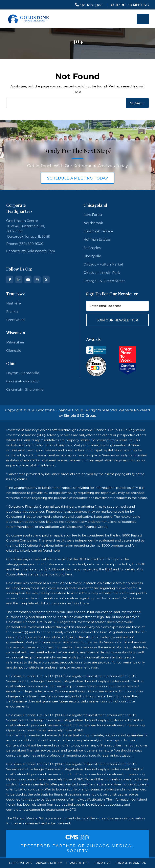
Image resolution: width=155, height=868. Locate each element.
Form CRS (102, 863)
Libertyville (92, 256)
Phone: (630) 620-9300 (25, 244)
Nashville (14, 303)
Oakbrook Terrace (98, 231)
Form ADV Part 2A (130, 863)
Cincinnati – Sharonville (25, 390)
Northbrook (93, 223)
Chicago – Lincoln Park (102, 273)
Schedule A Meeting (130, 5)
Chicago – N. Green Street (104, 281)
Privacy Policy (49, 863)
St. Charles (92, 248)
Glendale (14, 351)
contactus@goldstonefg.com (31, 251)
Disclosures (20, 863)
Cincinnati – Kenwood (24, 381)
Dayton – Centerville (23, 373)
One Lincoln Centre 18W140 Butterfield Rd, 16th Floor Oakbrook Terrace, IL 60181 (28, 229)
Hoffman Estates (97, 240)
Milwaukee (15, 342)
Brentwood (16, 320)
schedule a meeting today (77, 178)
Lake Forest (93, 215)
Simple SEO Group (80, 416)
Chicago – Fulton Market (103, 264)
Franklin (13, 312)
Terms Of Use (78, 863)
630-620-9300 (89, 5)
